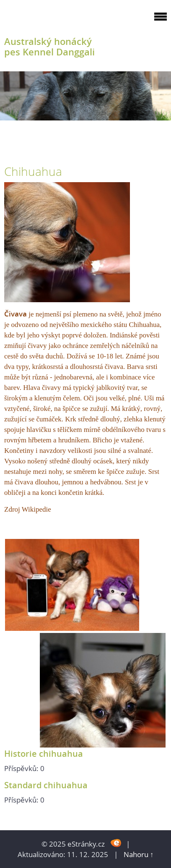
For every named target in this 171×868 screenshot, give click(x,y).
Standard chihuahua (46, 785)
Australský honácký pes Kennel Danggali (49, 47)
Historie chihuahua (44, 753)
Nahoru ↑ (139, 854)
